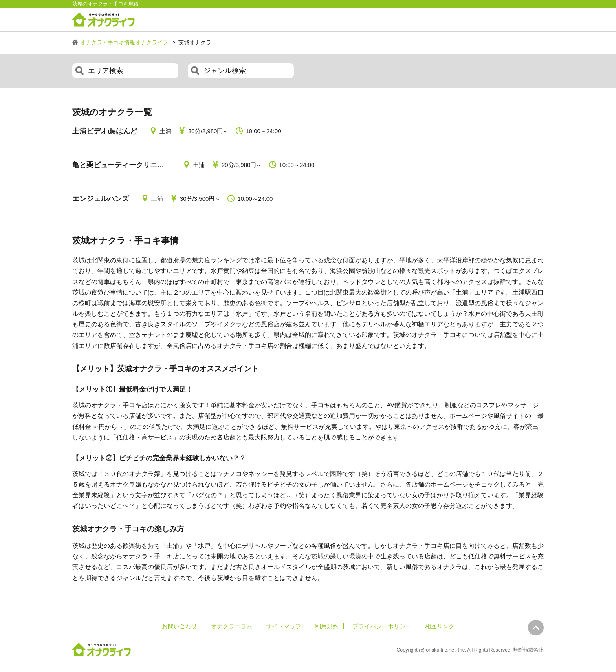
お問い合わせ (180, 626)
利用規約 (327, 626)
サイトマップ (284, 626)
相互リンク (440, 626)
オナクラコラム (232, 626)
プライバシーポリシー (382, 626)
